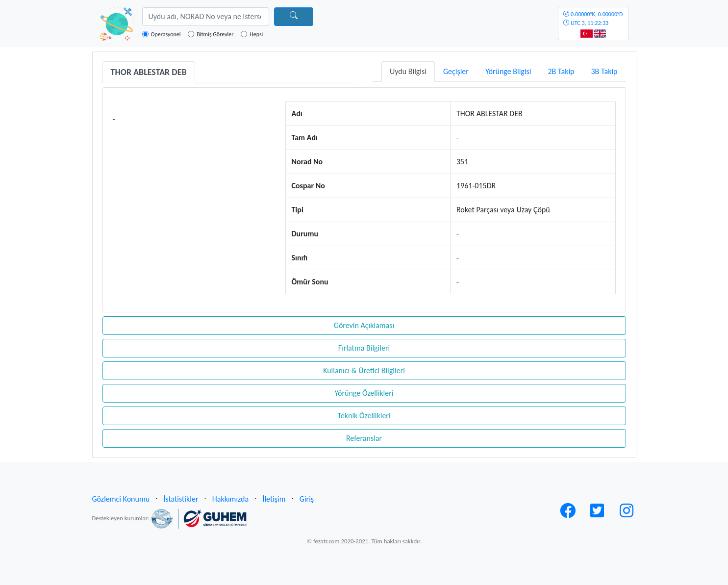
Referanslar (364, 438)
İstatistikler (181, 499)
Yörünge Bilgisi (508, 71)
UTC (593, 19)
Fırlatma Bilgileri (364, 348)
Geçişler (456, 71)
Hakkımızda (230, 499)
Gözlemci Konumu (121, 499)
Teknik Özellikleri (364, 416)
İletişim (274, 499)
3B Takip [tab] (604, 71)
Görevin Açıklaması (364, 325)
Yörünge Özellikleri (364, 393)
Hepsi (256, 34)
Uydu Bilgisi (408, 71)
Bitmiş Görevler (215, 34)
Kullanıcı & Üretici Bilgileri (364, 370)
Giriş (307, 499)
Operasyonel (166, 34)
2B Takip (561, 71)
